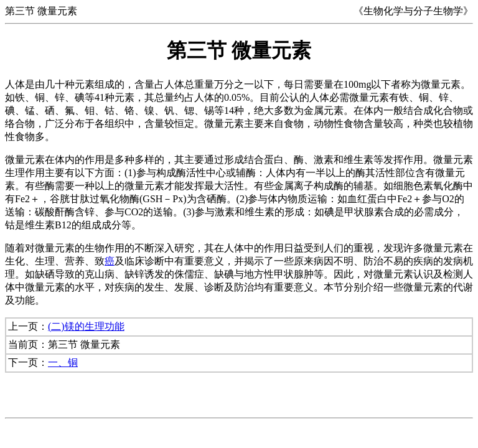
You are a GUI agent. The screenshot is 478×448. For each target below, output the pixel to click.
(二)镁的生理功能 (86, 326)
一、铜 (63, 362)
